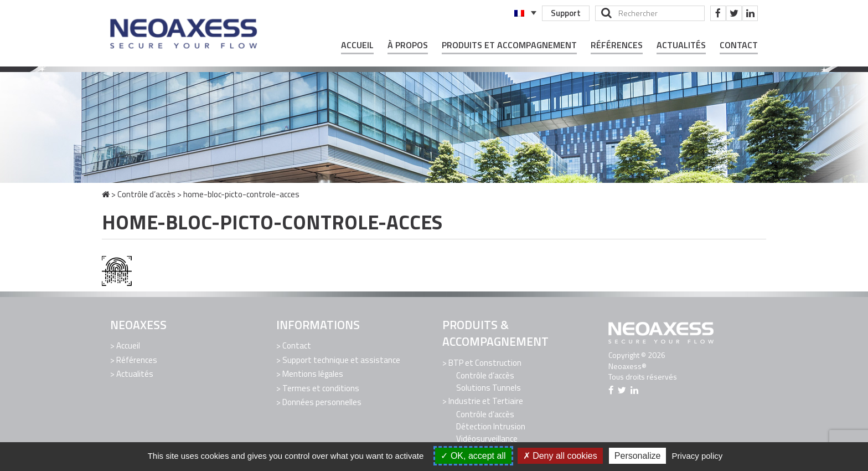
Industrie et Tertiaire (486, 401)
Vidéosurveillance (487, 439)
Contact (739, 45)
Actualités (681, 45)
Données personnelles (322, 402)
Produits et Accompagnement (509, 45)
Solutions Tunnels (489, 388)
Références (617, 45)
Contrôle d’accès (146, 194)
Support (566, 13)
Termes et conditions (321, 388)
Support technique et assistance (341, 360)
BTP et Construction (485, 363)
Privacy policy (697, 456)
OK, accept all (473, 456)
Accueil (357, 45)
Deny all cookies (560, 456)
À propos (408, 45)
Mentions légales (313, 374)
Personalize (638, 456)
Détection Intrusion (491, 426)
